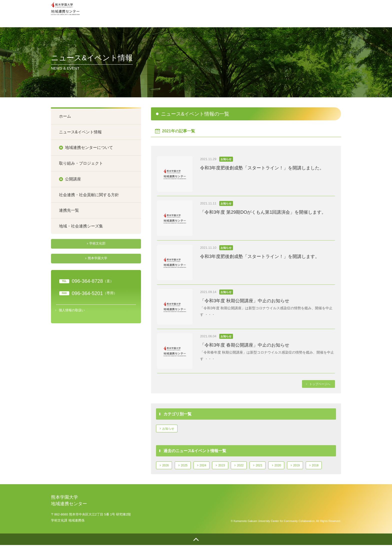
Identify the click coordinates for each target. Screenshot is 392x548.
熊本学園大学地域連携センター (67, 12)
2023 (228, 467)
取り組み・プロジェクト (81, 163)
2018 (330, 467)
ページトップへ (196, 542)
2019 (310, 467)
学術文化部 (97, 243)
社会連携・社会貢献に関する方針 (89, 195)
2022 (248, 467)
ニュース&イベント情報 (80, 132)
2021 (269, 467)
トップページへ (319, 384)
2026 (166, 467)
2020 (289, 467)
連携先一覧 (69, 210)
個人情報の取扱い (72, 309)
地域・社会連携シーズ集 (81, 226)
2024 (207, 467)
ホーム (65, 116)
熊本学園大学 (97, 257)
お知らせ (169, 429)
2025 (187, 467)
